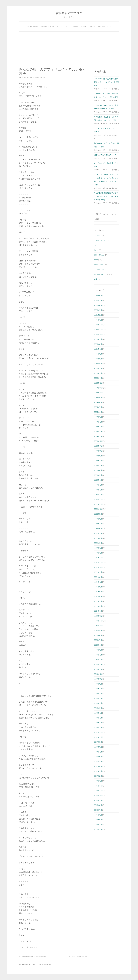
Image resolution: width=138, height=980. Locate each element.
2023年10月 (98, 451)
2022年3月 (98, 543)
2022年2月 (98, 548)
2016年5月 (98, 820)
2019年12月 (98, 674)
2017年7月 (98, 752)
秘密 (96, 279)
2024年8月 (98, 402)
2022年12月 (98, 499)
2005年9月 (98, 829)
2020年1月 (98, 669)
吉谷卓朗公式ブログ (69, 13)
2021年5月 (98, 592)
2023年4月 (98, 480)
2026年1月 (98, 320)
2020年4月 (98, 655)
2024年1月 (98, 436)
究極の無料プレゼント (47, 26)
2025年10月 (98, 334)
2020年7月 (98, 640)
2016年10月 (98, 795)
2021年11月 (98, 562)
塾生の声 (93, 26)
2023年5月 (98, 475)
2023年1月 (98, 494)
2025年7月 (98, 349)
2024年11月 (98, 388)
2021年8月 (98, 577)
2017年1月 (98, 781)
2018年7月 (98, 703)
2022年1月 (98, 553)
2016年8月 (98, 805)
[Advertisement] (69, 49)
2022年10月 (98, 509)
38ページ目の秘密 (32, 26)
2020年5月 (98, 650)
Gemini (97, 245)
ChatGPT (97, 236)
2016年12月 (98, 786)
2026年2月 (98, 315)
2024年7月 (98, 407)
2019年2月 (98, 693)
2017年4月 (98, 766)
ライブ (68, 26)
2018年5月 (98, 708)
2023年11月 (98, 446)
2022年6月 (98, 528)
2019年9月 (98, 684)
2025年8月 (98, 344)
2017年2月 (98, 776)
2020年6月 (98, 645)
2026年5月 (98, 300)
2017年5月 (98, 761)
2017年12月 (98, 732)
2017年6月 (98, 756)
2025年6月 (98, 354)
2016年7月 (98, 810)
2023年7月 (98, 465)
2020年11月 (98, 621)
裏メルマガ (60, 26)
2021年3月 (98, 601)
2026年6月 (98, 296)
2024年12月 (98, 383)
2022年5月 (98, 533)
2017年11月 (98, 737)
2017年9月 (98, 742)
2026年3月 (98, 310)
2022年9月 (98, 514)
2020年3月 (98, 659)
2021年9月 (98, 572)
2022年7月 (98, 524)
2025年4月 (98, 363)
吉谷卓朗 (42, 78)
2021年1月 (98, 611)
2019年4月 (98, 689)
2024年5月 (98, 417)
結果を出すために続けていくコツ (106, 155)
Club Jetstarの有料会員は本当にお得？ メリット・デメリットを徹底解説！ (106, 82)
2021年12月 (98, 558)
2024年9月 (98, 397)
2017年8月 (98, 747)
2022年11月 (98, 504)
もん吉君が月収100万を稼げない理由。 (78, 957)
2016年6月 (98, 815)
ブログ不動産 (99, 269)
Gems (96, 250)
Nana (96, 260)
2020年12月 (98, 616)
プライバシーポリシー (44, 964)
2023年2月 (98, 490)
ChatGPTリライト (100, 240)
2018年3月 (98, 718)
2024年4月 (98, 422)
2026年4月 (98, 305)
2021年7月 (98, 582)
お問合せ (75, 26)
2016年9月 (98, 800)
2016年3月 (98, 824)
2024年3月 (98, 427)
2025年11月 (98, 329)
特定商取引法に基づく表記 (27, 964)
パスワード (84, 26)
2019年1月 (98, 698)
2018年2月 (98, 723)
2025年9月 (98, 339)
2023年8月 (98, 461)
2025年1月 (98, 378)
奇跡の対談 (101, 26)
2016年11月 (98, 790)
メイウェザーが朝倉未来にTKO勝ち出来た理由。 (33, 957)
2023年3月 (98, 485)
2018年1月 (98, 727)
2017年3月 (98, 771)
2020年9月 (98, 630)
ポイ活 (109, 26)
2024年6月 (98, 412)
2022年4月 (98, 538)
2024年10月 (98, 393)
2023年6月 (98, 470)
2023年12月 (98, 441)
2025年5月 (98, 359)
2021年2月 (98, 606)
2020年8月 (98, 635)
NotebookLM (99, 265)
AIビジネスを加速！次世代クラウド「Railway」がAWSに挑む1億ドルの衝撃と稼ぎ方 (106, 196)
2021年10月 (98, 567)
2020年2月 (98, 664)
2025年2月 (98, 373)
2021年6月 (98, 587)
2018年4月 (98, 713)
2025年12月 (98, 325)
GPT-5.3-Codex (100, 255)
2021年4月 (98, 596)
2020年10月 (98, 625)
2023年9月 (98, 456)
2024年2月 (98, 431)
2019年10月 (98, 679)
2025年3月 (98, 368)
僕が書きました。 (32, 947)
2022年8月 (98, 519)
